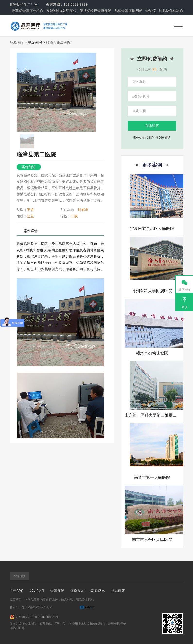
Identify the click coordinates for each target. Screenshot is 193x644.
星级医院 (35, 42)
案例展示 (78, 591)
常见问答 (118, 591)
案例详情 (31, 231)
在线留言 (152, 126)
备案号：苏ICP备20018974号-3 (31, 607)
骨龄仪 (151, 11)
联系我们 (37, 591)
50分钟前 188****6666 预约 (152, 138)
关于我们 (17, 591)
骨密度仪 (57, 591)
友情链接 (19, 576)
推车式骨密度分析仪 (27, 11)
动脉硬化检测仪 (171, 11)
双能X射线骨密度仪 (62, 11)
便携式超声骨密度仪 (96, 11)
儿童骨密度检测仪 (128, 11)
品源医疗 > (18, 42)
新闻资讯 (98, 591)
